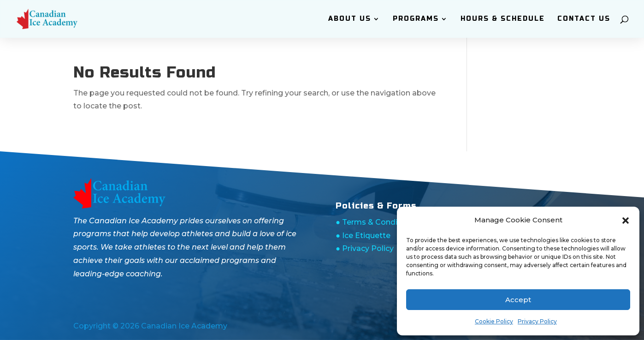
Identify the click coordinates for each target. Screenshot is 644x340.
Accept (518, 300)
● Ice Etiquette (363, 236)
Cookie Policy (494, 321)
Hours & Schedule (503, 19)
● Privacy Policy (365, 248)
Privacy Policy (537, 321)
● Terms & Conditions (376, 222)
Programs (416, 19)
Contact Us (584, 19)
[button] (626, 221)
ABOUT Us (350, 19)
